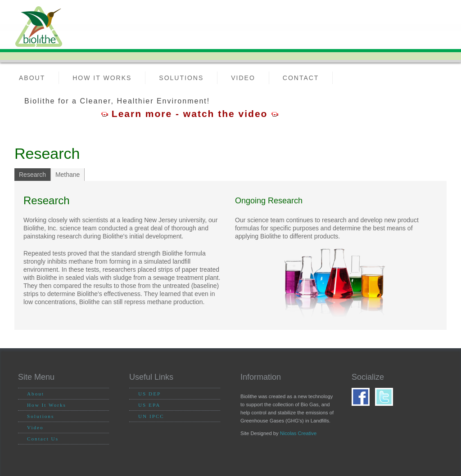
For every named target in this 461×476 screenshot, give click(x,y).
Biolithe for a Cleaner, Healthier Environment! (117, 101)
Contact (301, 78)
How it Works (102, 78)
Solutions (181, 78)
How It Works (47, 405)
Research (32, 175)
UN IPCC (151, 416)
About (32, 78)
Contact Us (43, 439)
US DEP (149, 394)
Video (243, 78)
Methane (68, 175)
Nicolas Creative (298, 433)
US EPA (149, 405)
